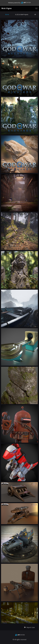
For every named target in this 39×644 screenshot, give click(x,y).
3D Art (7, 15)
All (35, 15)
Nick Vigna (7, 8)
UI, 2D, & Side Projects (22, 15)
